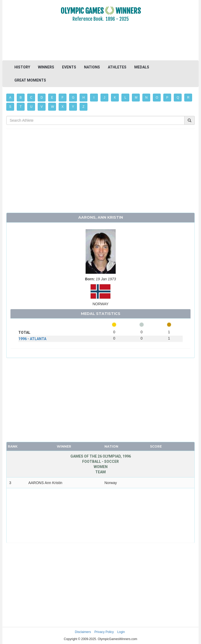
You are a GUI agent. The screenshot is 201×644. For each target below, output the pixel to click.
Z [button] (83, 107)
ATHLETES (117, 67)
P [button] (167, 98)
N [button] (146, 98)
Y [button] (73, 107)
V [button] (42, 107)
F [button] (62, 98)
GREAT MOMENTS (30, 80)
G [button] (73, 98)
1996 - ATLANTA (32, 339)
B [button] (21, 98)
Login (121, 632)
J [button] (104, 98)
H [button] (84, 98)
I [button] (94, 98)
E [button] (52, 98)
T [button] (21, 107)
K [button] (115, 98)
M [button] (136, 98)
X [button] (63, 107)
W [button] (52, 107)
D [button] (42, 98)
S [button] (10, 107)
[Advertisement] (100, 45)
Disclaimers (83, 632)
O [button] (157, 98)
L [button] (125, 98)
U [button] (31, 107)
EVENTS (69, 67)
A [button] (10, 98)
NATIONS (92, 67)
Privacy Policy (104, 632)
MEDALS (142, 67)
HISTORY (22, 67)
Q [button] (178, 98)
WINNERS (46, 67)
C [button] (31, 98)
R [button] (188, 98)
